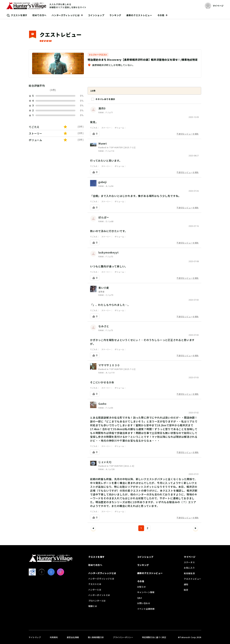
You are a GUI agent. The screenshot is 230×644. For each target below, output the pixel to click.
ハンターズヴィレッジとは (66, 15)
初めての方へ (39, 15)
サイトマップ (35, 637)
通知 (186, 584)
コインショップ (96, 15)
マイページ (190, 557)
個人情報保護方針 (96, 637)
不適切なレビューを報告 (188, 134)
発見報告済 (189, 573)
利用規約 (54, 637)
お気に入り (189, 568)
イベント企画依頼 (146, 609)
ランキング (115, 15)
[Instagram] (61, 572)
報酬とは (93, 606)
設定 (186, 590)
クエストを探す (19, 15)
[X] (42, 572)
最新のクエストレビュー (139, 15)
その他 (161, 15)
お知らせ (142, 587)
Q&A (140, 598)
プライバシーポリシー (123, 637)
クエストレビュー (193, 579)
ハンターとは (95, 590)
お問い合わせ (144, 603)
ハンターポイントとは (99, 595)
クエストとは (95, 584)
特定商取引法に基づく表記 (154, 637)
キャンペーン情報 (146, 592)
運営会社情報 (73, 637)
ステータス (189, 562)
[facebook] (51, 572)
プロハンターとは (97, 601)
